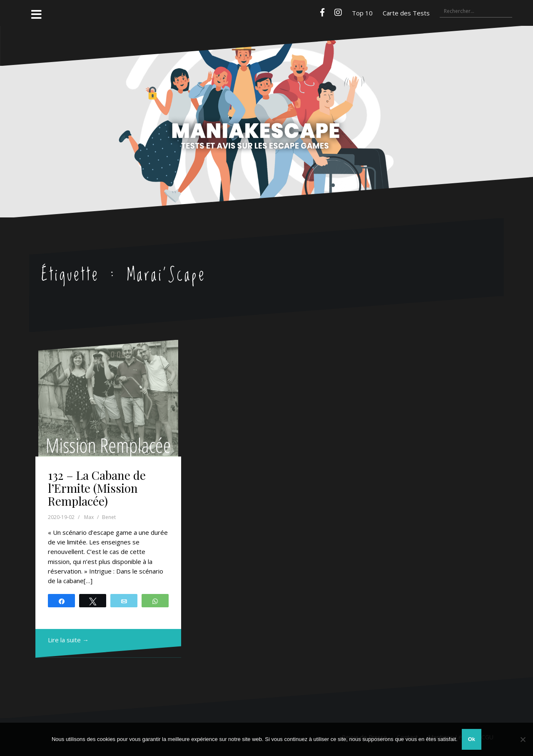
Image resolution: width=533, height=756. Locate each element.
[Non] (523, 739)
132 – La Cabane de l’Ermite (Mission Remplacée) (97, 488)
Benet (109, 517)
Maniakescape (266, 105)
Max (89, 517)
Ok (472, 739)
